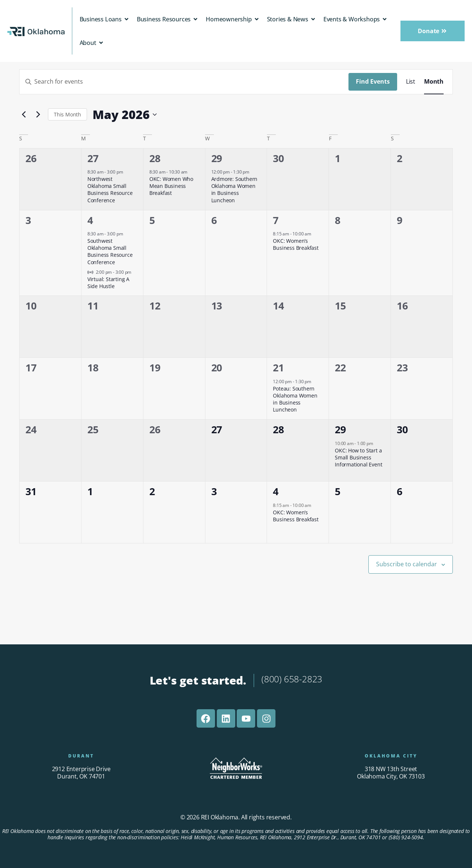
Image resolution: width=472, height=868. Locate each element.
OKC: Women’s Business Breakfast (296, 244)
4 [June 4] (276, 491)
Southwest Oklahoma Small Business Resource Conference (110, 251)
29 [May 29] (340, 429)
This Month (67, 114)
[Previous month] (24, 115)
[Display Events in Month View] (434, 82)
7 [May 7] (276, 220)
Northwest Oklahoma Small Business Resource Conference (110, 190)
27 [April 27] (93, 158)
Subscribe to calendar (407, 564)
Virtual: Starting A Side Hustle (108, 283)
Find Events (373, 81)
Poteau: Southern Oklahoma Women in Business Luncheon (295, 399)
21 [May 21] (278, 367)
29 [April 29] (217, 158)
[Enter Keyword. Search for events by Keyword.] (184, 82)
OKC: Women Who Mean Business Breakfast (171, 186)
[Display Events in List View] (411, 82)
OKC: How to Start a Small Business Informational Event (358, 458)
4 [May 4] (90, 220)
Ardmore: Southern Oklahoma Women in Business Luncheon (235, 190)
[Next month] (38, 115)
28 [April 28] (155, 158)
